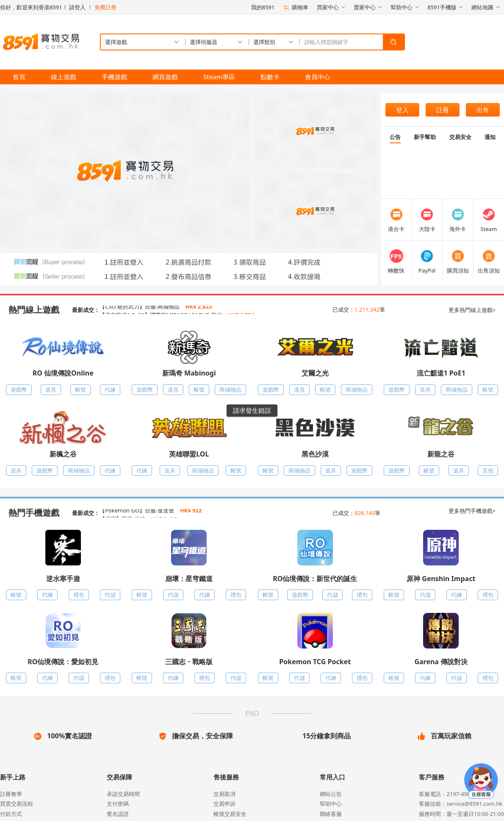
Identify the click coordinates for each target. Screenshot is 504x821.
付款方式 (11, 814)
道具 (51, 390)
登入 (402, 110)
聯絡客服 (331, 814)
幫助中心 (331, 804)
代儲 (110, 595)
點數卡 (270, 77)
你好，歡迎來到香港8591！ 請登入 (43, 7)
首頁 (19, 77)
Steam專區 (219, 77)
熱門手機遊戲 (34, 513)
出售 (483, 110)
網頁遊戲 (165, 77)
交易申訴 (224, 804)
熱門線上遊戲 (34, 310)
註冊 (443, 110)
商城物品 (230, 390)
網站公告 (331, 794)
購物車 (296, 7)
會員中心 (318, 77)
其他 (488, 470)
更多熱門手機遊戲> (472, 511)
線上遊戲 (64, 77)
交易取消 (224, 794)
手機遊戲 (114, 77)
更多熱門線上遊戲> (472, 310)
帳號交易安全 (230, 814)
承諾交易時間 (123, 794)
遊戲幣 (19, 390)
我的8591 (263, 7)
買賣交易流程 (17, 804)
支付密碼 (118, 804)
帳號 (80, 390)
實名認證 (118, 814)
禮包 (79, 595)
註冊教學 (11, 794)
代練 (110, 390)
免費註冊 (105, 7)
